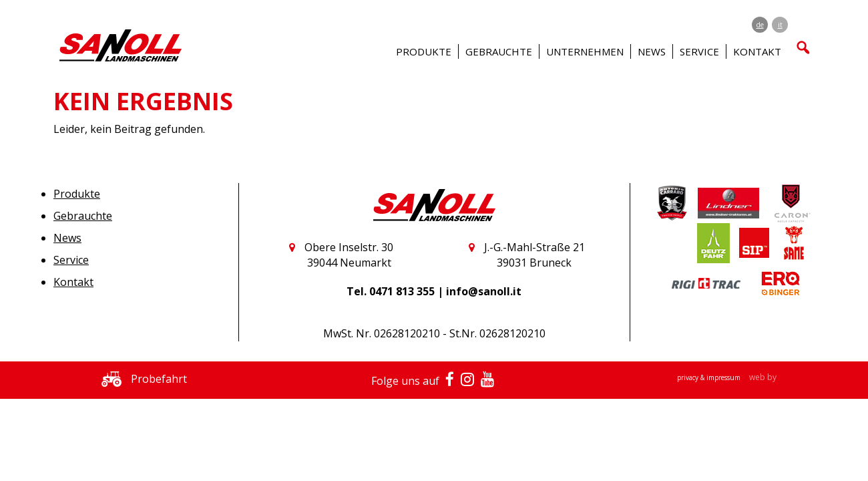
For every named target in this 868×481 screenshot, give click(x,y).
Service (71, 260)
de (760, 25)
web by (763, 377)
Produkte (77, 194)
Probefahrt (141, 379)
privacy (689, 377)
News (652, 51)
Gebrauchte (83, 216)
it (780, 25)
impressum (724, 377)
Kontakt (73, 282)
